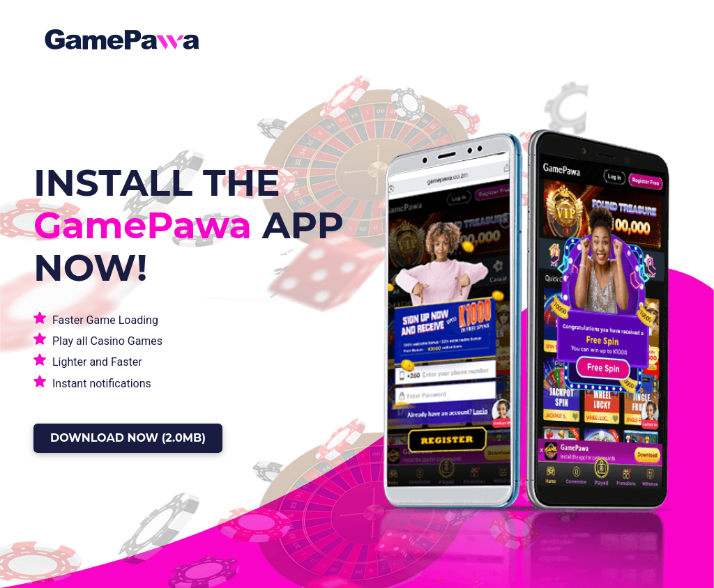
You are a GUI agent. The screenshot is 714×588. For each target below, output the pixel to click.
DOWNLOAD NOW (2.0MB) (128, 438)
